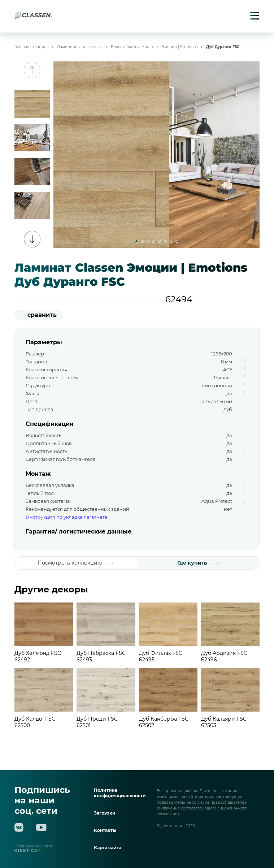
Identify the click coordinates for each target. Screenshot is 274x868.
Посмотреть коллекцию (76, 563)
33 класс (222, 377)
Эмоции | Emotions (180, 47)
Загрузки (105, 813)
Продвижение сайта (34, 849)
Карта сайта (108, 848)
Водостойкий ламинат (132, 47)
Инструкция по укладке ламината (67, 517)
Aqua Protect (217, 501)
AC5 (228, 370)
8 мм (227, 362)
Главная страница (32, 47)
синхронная (217, 385)
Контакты (105, 830)
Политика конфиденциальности (120, 793)
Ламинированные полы (80, 47)
